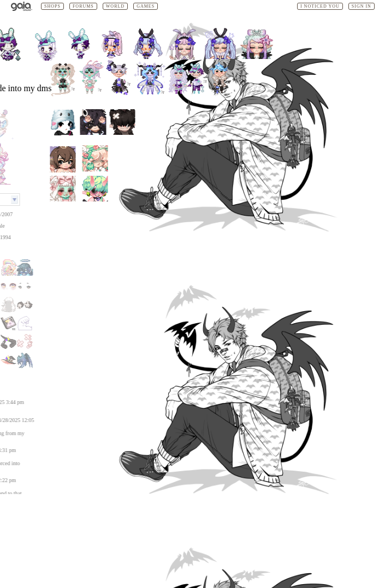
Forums (83, 6)
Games (146, 6)
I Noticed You (320, 6)
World (115, 6)
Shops (52, 6)
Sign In (362, 6)
